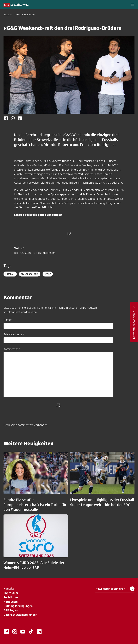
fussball (10, 274)
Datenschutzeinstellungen (20, 615)
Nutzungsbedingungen (18, 606)
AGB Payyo (11, 610)
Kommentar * (12, 349)
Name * (8, 320)
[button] (133, 5)
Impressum (11, 593)
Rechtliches (11, 597)
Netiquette (11, 602)
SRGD (18, 15)
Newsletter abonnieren (115, 589)
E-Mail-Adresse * (14, 334)
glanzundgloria (30, 274)
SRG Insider (30, 15)
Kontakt (9, 588)
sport (48, 274)
